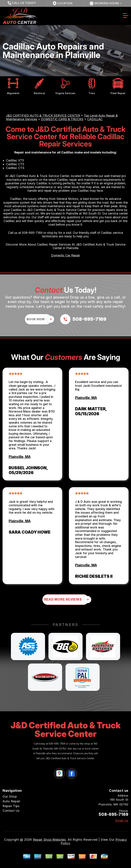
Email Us (122, 821)
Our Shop (10, 796)
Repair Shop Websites (49, 840)
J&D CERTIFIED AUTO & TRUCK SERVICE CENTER (43, 116)
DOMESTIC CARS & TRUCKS (62, 119)
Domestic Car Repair (65, 255)
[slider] (16, 374)
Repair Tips (11, 806)
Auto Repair (12, 801)
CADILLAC (95, 119)
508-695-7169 (32, 233)
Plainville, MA (20, 457)
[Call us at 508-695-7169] (83, 319)
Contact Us (11, 811)
